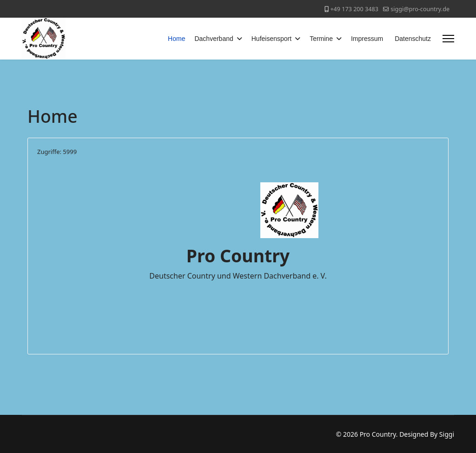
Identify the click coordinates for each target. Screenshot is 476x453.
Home (176, 39)
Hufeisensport (271, 39)
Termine (321, 39)
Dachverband (214, 39)
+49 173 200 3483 (354, 9)
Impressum (367, 39)
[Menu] (448, 39)
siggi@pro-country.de (420, 9)
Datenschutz (413, 39)
